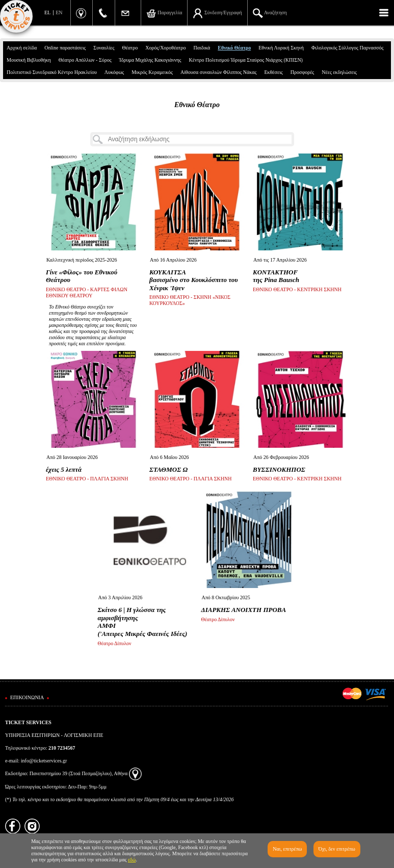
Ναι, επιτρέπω (287, 849)
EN (59, 12)
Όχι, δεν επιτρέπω (337, 849)
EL (47, 12)
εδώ (132, 860)
